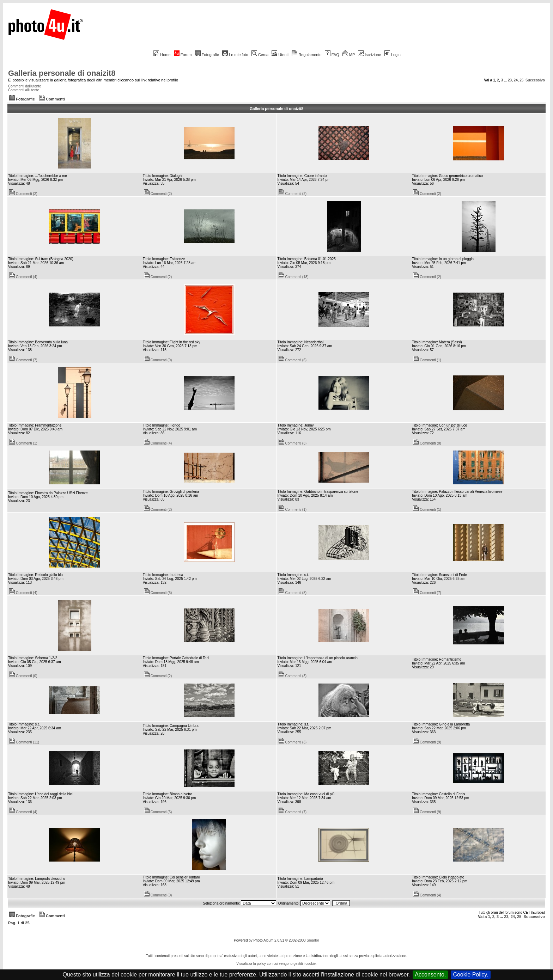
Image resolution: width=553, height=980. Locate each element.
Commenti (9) (158, 360)
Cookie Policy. (470, 975)
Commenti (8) (293, 593)
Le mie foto (235, 55)
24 (516, 80)
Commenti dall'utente (25, 86)
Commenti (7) (23, 360)
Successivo (535, 80)
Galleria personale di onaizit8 (62, 73)
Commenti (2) (23, 194)
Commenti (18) (294, 277)
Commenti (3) (293, 443)
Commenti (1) (427, 360)
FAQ (332, 55)
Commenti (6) (293, 360)
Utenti (280, 55)
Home (162, 55)
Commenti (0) (427, 443)
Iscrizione (369, 55)
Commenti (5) (158, 593)
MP (349, 55)
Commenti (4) (23, 277)
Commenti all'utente (24, 90)
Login (393, 55)
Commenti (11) (24, 742)
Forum (183, 55)
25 (521, 80)
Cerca (260, 55)
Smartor (313, 940)
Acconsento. (430, 975)
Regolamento (306, 55)
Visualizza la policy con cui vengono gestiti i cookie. (276, 964)
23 (510, 80)
